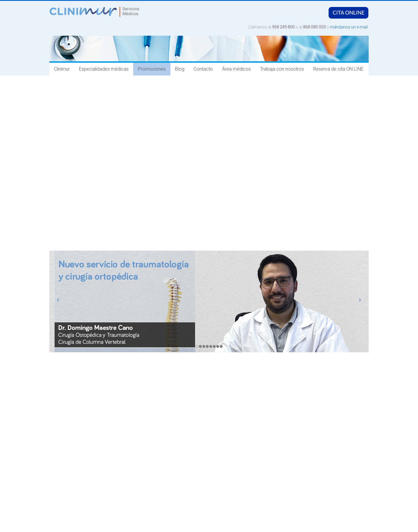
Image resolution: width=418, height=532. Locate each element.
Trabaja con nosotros (282, 69)
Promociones (152, 69)
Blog (180, 69)
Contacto (203, 69)
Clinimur (62, 69)
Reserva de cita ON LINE (338, 69)
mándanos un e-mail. (349, 27)
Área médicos (236, 69)
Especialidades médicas (104, 69)
